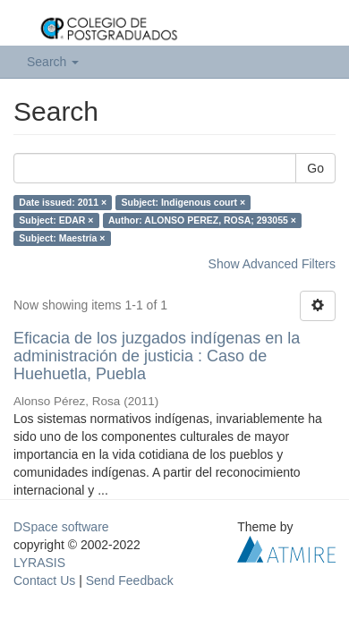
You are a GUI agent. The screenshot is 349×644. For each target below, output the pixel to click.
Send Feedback (130, 580)
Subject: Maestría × (62, 238)
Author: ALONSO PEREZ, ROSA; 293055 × (202, 220)
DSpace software (61, 527)
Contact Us (44, 580)
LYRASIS (39, 563)
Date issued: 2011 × (63, 202)
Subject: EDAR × (56, 220)
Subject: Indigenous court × (184, 202)
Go (315, 168)
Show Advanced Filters (272, 264)
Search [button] (53, 62)
